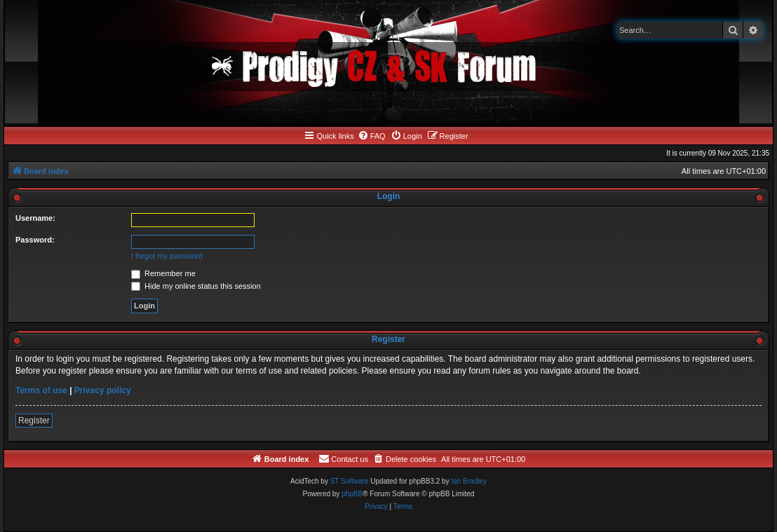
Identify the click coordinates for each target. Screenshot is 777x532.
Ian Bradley (469, 481)
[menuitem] (372, 136)
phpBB (352, 494)
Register (34, 421)
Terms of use (41, 390)
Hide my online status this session (196, 286)
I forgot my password (167, 256)
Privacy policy (103, 390)
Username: (35, 218)
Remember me (163, 273)
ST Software (350, 481)
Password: (35, 240)
